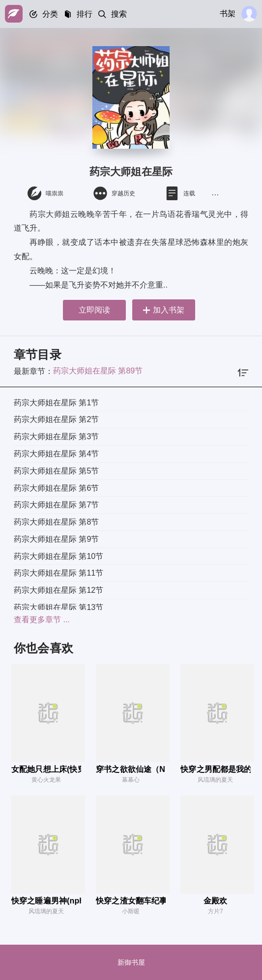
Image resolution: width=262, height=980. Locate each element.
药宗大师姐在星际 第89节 (98, 371)
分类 (50, 14)
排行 (85, 14)
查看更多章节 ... (42, 620)
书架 (228, 13)
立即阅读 (93, 310)
